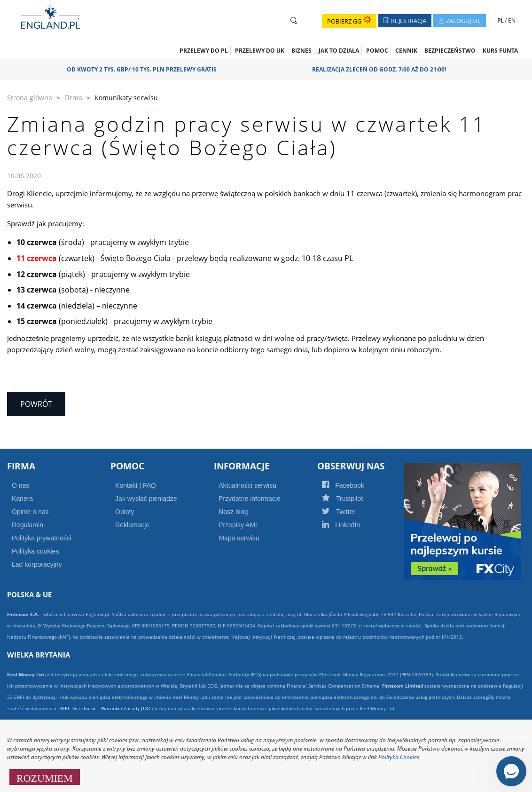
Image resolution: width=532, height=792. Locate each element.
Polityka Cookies (399, 757)
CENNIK (406, 51)
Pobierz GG (349, 21)
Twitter (349, 512)
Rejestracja (407, 22)
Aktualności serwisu (247, 485)
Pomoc (377, 51)
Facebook (353, 485)
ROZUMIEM (45, 777)
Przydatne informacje (250, 499)
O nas (20, 485)
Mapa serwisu (239, 538)
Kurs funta (500, 51)
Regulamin (27, 525)
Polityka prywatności (42, 538)
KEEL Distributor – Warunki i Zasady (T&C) (106, 708)
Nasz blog (233, 512)
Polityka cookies (35, 551)
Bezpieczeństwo (450, 51)
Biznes (301, 51)
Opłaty (125, 512)
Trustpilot (352, 499)
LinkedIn (351, 525)
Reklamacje (132, 525)
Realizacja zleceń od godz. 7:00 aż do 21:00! (382, 69)
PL (501, 20)
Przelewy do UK (260, 51)
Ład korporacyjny (37, 564)
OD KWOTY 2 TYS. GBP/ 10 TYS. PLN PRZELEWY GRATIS (145, 69)
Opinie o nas (30, 512)
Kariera (22, 499)
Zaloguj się (462, 22)
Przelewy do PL (204, 51)
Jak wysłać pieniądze (146, 499)
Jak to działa (339, 51)
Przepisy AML (239, 525)
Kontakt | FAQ (136, 485)
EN (512, 20)
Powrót (36, 404)
